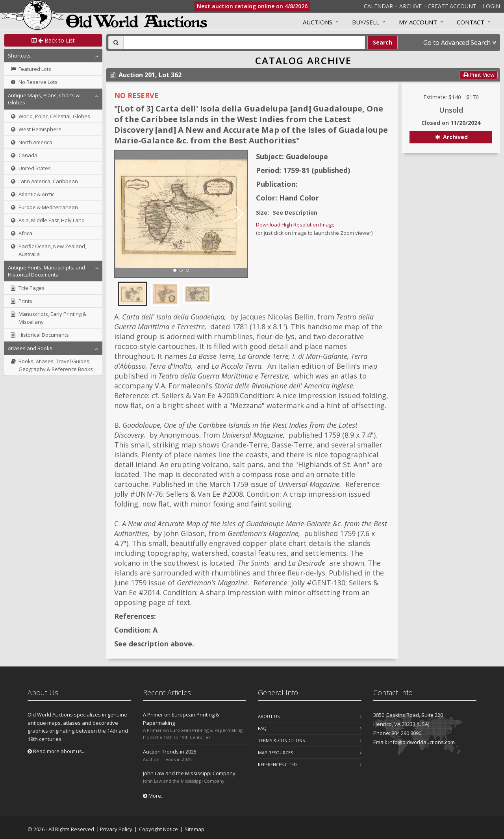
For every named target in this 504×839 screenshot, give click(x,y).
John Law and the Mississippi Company (189, 773)
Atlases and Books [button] (30, 348)
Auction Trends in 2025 (170, 752)
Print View (478, 75)
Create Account (452, 6)
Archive (410, 6)
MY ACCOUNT (418, 22)
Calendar (378, 6)
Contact (471, 22)
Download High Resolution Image (295, 225)
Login (491, 6)
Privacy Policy (116, 829)
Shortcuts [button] (19, 56)
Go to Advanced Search (460, 43)
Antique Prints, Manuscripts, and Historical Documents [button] (46, 271)
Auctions (318, 22)
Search (383, 42)
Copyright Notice (158, 829)
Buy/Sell (366, 22)
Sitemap (195, 829)
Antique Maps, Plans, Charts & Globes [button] (44, 99)
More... (154, 796)
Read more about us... (57, 751)
